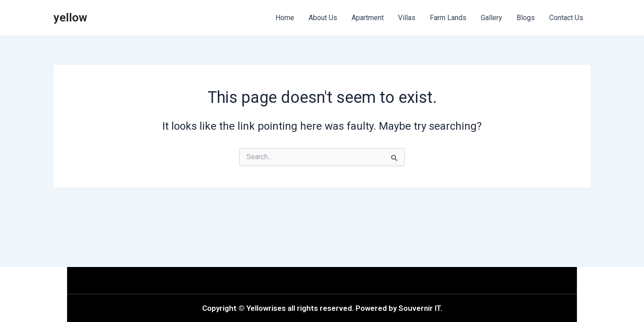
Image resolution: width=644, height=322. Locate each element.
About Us (323, 18)
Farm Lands (448, 18)
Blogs (526, 18)
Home (285, 18)
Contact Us (566, 18)
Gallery (491, 18)
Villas (407, 18)
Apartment (368, 18)
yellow (70, 17)
